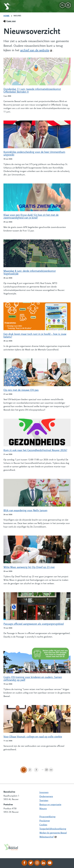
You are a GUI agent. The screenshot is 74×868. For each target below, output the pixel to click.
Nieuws (43, 809)
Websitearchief (47, 837)
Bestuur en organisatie (50, 805)
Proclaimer (45, 821)
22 (47, 770)
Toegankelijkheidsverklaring (53, 829)
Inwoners (44, 793)
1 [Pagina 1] (24, 770)
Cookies (43, 825)
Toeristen (44, 801)
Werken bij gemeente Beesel (53, 833)
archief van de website (36, 50)
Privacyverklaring (47, 817)
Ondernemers (46, 797)
